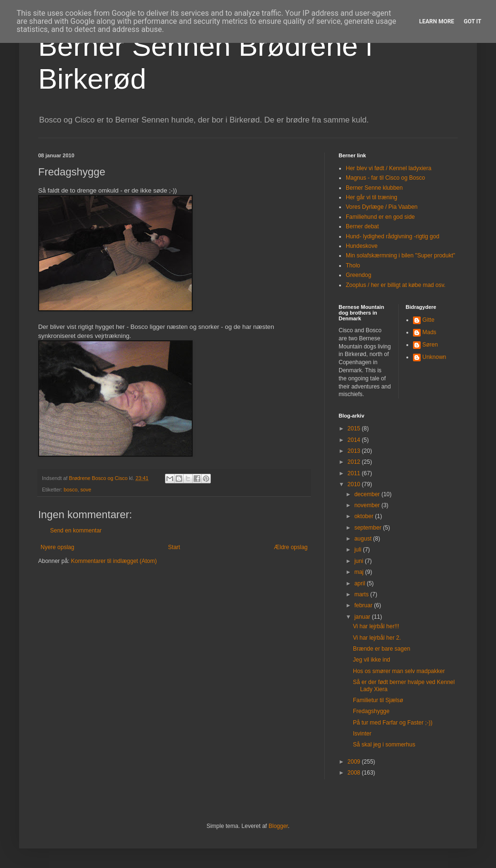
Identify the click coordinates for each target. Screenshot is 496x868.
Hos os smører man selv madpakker (399, 671)
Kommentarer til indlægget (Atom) (114, 561)
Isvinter (362, 734)
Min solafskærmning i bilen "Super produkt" (400, 255)
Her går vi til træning (372, 197)
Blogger (278, 826)
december (368, 494)
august (364, 539)
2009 (355, 762)
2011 (355, 473)
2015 (355, 429)
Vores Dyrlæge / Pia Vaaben (382, 207)
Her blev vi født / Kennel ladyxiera (388, 168)
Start (174, 547)
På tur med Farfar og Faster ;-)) (393, 723)
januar (363, 617)
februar (364, 605)
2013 (355, 451)
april (361, 583)
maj (360, 572)
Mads (429, 332)
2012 (355, 462)
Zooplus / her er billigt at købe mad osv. (396, 285)
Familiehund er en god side (380, 217)
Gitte (429, 320)
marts (362, 594)
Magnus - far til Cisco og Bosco (385, 178)
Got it (472, 21)
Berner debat (362, 226)
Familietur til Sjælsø (378, 700)
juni (360, 561)
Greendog (358, 275)
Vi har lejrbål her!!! (376, 626)
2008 (355, 773)
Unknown (434, 357)
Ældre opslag (291, 547)
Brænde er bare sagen (382, 649)
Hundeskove (362, 246)
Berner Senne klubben (374, 188)
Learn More (437, 21)
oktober (365, 516)
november (368, 505)
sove (86, 490)
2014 (355, 440)
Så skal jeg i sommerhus (384, 745)
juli (359, 550)
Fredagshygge (371, 711)
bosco (71, 490)
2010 (355, 484)
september (369, 528)
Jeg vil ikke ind (372, 660)
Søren (430, 345)
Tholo (353, 266)
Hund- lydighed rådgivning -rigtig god (393, 236)
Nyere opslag (57, 547)
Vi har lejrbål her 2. (377, 638)
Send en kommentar (76, 531)
